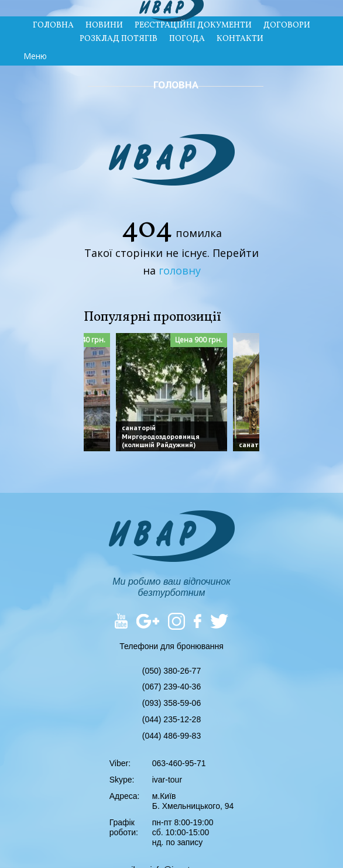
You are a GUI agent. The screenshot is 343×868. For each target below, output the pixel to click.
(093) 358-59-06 (171, 703)
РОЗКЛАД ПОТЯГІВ (119, 39)
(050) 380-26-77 (171, 671)
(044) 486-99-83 (171, 736)
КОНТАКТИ (240, 39)
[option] (171, 392)
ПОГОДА (187, 39)
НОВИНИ (104, 25)
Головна (176, 85)
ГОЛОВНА (53, 25)
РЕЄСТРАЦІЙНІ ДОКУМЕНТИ (193, 25)
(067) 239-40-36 (171, 687)
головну (180, 270)
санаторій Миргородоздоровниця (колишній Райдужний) (161, 436)
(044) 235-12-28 (171, 719)
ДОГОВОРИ (287, 25)
